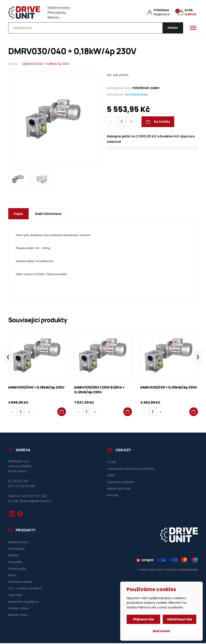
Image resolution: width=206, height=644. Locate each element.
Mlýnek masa (18, 615)
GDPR (111, 476)
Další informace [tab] (49, 214)
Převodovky (17, 549)
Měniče (13, 556)
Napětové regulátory (24, 602)
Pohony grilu (17, 569)
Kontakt (113, 496)
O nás (112, 463)
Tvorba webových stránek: (157, 570)
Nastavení (162, 631)
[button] (62, 412)
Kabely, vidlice (19, 609)
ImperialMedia (187, 570)
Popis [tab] (19, 214)
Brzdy (12, 576)
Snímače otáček (20, 582)
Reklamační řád (119, 489)
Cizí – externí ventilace (25, 589)
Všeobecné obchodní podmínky (131, 469)
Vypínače (15, 595)
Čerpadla (15, 563)
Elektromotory (18, 543)
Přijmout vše (144, 619)
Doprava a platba (121, 482)
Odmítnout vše (180, 619)
